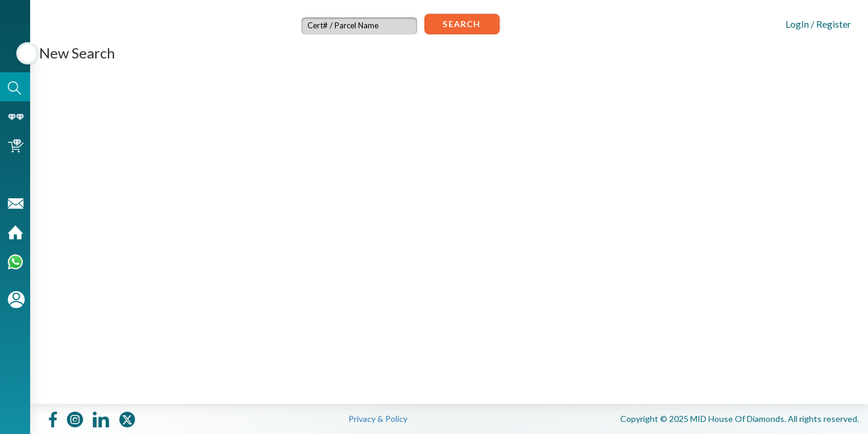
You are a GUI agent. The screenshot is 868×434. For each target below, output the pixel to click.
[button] (808, 23)
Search (461, 24)
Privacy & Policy (378, 419)
